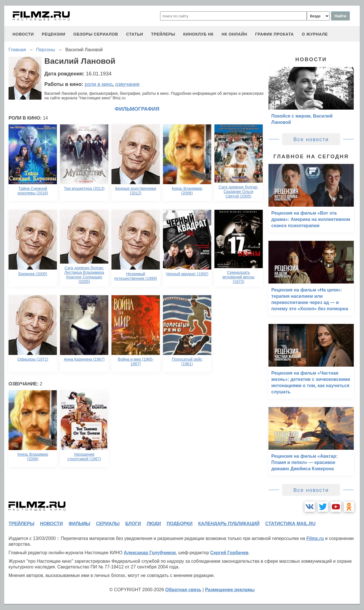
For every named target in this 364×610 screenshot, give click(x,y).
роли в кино (99, 84)
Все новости (311, 139)
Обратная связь (183, 590)
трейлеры (163, 34)
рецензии (54, 34)
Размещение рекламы (230, 590)
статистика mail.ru (290, 524)
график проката (274, 34)
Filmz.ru (315, 538)
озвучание (127, 84)
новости (23, 34)
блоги (133, 524)
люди (154, 524)
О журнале (315, 34)
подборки (180, 524)
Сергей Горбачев (229, 553)
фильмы (79, 524)
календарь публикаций (229, 524)
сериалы (108, 524)
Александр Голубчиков (150, 553)
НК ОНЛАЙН (234, 34)
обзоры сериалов (96, 34)
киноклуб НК (198, 34)
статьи (135, 34)
